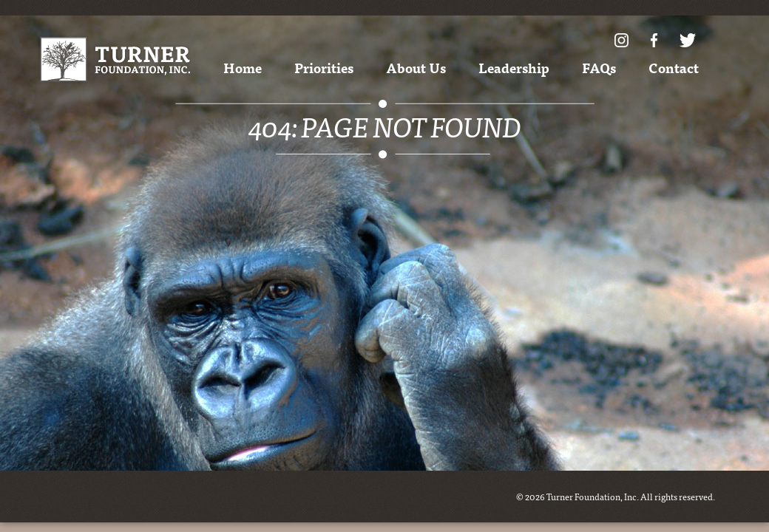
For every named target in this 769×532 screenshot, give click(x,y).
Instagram (621, 40)
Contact (674, 68)
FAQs (599, 68)
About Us (416, 68)
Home (243, 68)
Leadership (514, 68)
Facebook (654, 40)
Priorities (324, 68)
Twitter (688, 40)
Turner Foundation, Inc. (115, 59)
